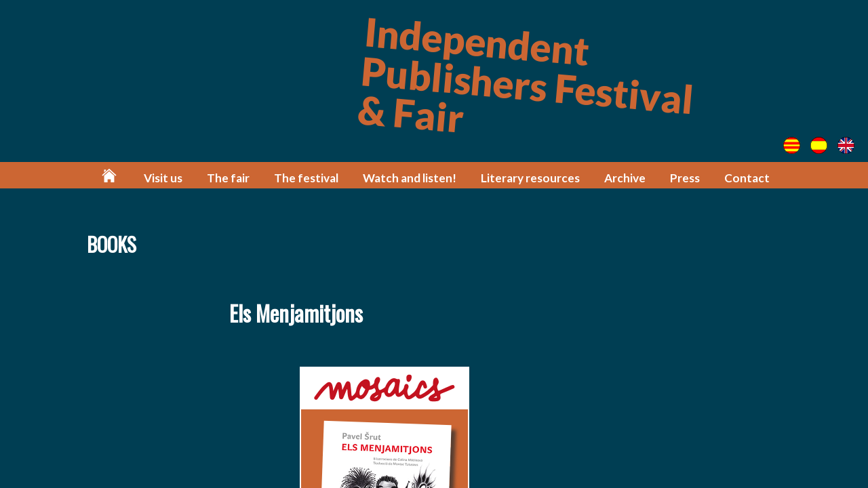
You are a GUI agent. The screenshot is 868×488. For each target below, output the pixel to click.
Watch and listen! (410, 178)
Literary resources (530, 178)
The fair (228, 178)
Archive (625, 178)
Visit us (163, 178)
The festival (306, 178)
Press (685, 178)
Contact (747, 178)
